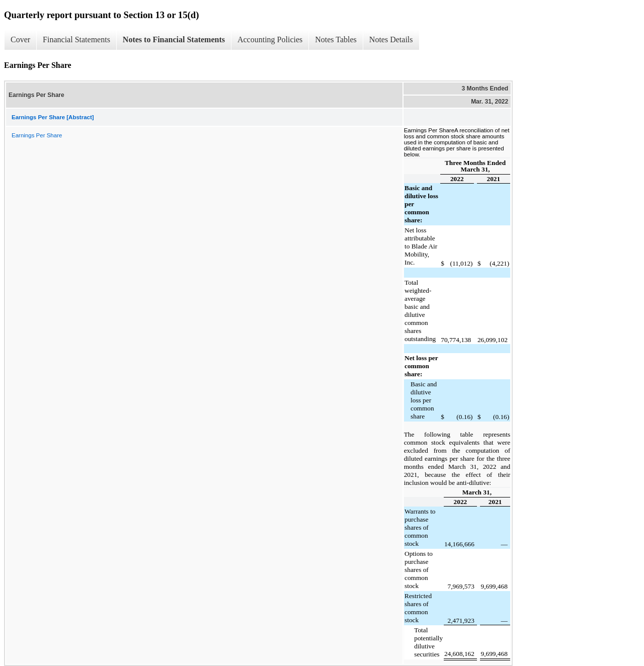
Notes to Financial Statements (174, 39)
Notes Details (391, 39)
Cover (20, 39)
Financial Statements (76, 39)
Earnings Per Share (37, 135)
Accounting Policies (270, 39)
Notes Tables (336, 39)
